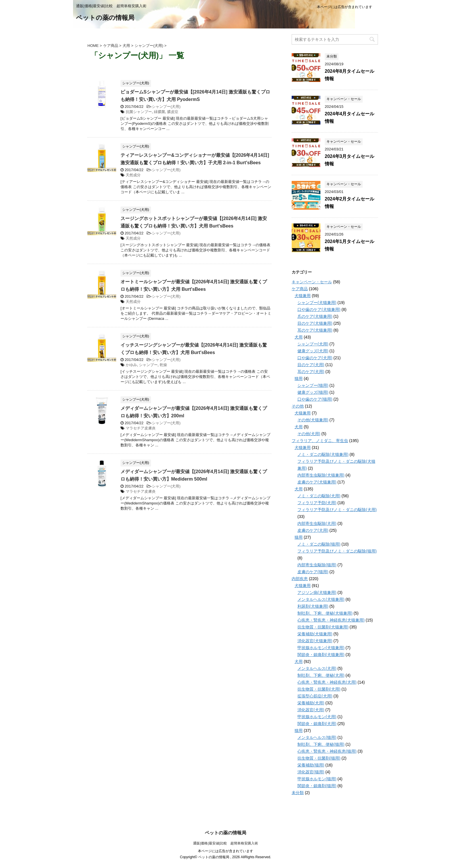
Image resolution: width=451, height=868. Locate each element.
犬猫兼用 (303, 296)
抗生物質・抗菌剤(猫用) (319, 758)
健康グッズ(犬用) (313, 351)
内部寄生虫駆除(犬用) (317, 523)
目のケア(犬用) (311, 365)
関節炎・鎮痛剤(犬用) (317, 724)
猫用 (299, 378)
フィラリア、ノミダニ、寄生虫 (320, 441)
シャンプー (148, 365)
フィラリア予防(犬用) (317, 503)
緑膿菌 (159, 112)
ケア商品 (300, 289)
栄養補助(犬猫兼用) (315, 634)
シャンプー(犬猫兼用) (317, 303)
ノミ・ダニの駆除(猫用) (319, 544)
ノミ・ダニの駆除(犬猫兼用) (323, 454)
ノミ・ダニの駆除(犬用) (319, 496)
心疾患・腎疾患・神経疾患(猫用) (327, 751)
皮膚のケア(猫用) (313, 572)
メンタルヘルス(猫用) (317, 737)
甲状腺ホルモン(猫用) (317, 779)
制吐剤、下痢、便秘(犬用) (321, 675)
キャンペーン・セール (312, 282)
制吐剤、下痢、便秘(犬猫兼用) (325, 613)
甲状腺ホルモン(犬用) (317, 717)
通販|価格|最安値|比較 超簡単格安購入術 (225, 843)
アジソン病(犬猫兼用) (317, 592)
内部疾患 (300, 579)
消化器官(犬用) (311, 710)
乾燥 (163, 365)
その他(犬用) (309, 434)
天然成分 (133, 175)
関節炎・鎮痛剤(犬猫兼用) (321, 655)
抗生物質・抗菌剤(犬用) (319, 689)
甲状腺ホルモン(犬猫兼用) (321, 648)
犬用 (299, 337)
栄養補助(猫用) (311, 765)
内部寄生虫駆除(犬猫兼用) (321, 475)
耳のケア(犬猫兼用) (315, 330)
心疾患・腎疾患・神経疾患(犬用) (327, 682)
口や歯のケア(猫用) (315, 399)
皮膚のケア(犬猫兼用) (317, 482)
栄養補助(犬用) (311, 703)
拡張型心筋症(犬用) (315, 696)
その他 (298, 406)
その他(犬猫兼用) (313, 420)
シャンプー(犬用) (166, 107)
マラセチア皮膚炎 (141, 428)
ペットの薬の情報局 (105, 18)
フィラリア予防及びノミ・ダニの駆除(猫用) (337, 551)
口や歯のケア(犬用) (315, 358)
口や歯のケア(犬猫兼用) (319, 309)
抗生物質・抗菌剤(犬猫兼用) (323, 627)
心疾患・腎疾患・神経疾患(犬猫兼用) (331, 620)
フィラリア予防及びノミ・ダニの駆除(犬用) (337, 510)
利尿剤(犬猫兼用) (313, 606)
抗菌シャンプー (139, 112)
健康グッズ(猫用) (313, 392)
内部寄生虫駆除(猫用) (317, 565)
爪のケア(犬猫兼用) (315, 316)
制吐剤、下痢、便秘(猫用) (321, 744)
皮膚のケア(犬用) (313, 530)
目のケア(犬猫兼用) (315, 323)
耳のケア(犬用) (311, 372)
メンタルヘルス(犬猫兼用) (321, 599)
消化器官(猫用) (311, 772)
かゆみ (131, 365)
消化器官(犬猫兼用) (315, 641)
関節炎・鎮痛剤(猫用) (317, 786)
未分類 (298, 793)
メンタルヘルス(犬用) (317, 668)
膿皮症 (173, 112)
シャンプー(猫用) (313, 385)
